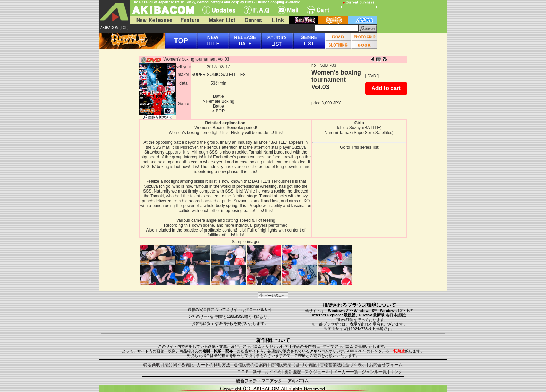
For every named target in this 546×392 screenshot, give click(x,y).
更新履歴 (293, 372)
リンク (396, 372)
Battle (219, 96)
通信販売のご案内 (250, 365)
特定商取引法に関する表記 (169, 365)
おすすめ (273, 372)
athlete (363, 20)
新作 (257, 372)
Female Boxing (220, 101)
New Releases (153, 20)
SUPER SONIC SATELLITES (219, 75)
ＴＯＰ (243, 372)
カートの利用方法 (213, 365)
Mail (288, 10)
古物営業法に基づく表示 (343, 365)
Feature (190, 20)
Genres (253, 20)
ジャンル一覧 (374, 372)
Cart (318, 10)
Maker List (222, 20)
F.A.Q (256, 10)
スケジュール (317, 372)
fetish (304, 20)
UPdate (219, 10)
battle (333, 20)
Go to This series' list (359, 147)
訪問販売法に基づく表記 (294, 365)
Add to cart (386, 88)
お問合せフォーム (386, 365)
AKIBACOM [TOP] (115, 28)
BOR (220, 111)
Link (278, 20)
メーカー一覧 (346, 372)
